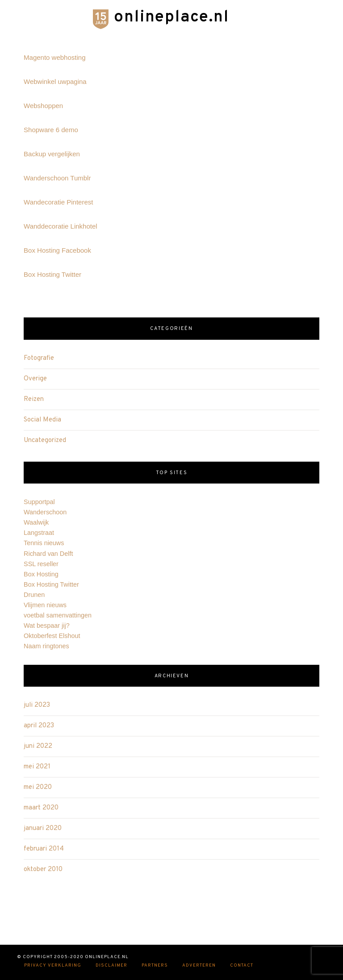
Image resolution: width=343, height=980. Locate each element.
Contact (242, 966)
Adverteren (199, 966)
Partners (155, 966)
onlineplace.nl (171, 17)
